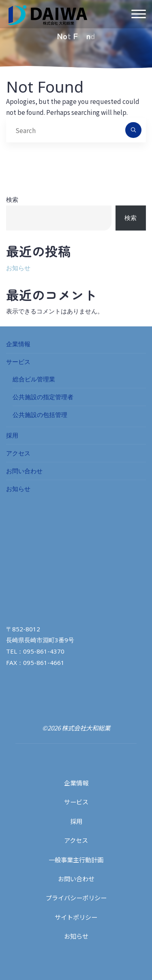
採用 (12, 435)
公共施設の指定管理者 (43, 397)
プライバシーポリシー (76, 897)
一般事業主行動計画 (76, 859)
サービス (18, 362)
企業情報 (18, 344)
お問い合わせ (24, 471)
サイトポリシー (76, 917)
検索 (12, 199)
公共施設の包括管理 (40, 415)
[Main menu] (139, 14)
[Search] (133, 130)
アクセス (18, 453)
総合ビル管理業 (34, 379)
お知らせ (18, 268)
